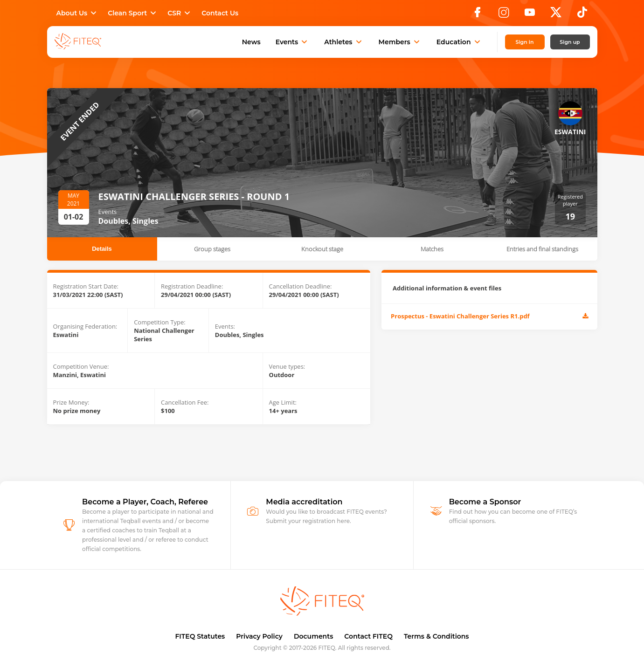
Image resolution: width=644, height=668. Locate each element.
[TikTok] (582, 15)
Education (459, 42)
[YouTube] (530, 15)
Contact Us (220, 13)
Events (293, 42)
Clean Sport (133, 13)
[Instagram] (504, 15)
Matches (432, 249)
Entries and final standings (542, 249)
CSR (180, 13)
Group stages (212, 249)
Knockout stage (322, 249)
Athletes (344, 42)
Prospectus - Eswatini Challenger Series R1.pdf (489, 317)
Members (400, 42)
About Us (78, 13)
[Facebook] (478, 15)
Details (102, 249)
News (251, 42)
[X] (556, 15)
